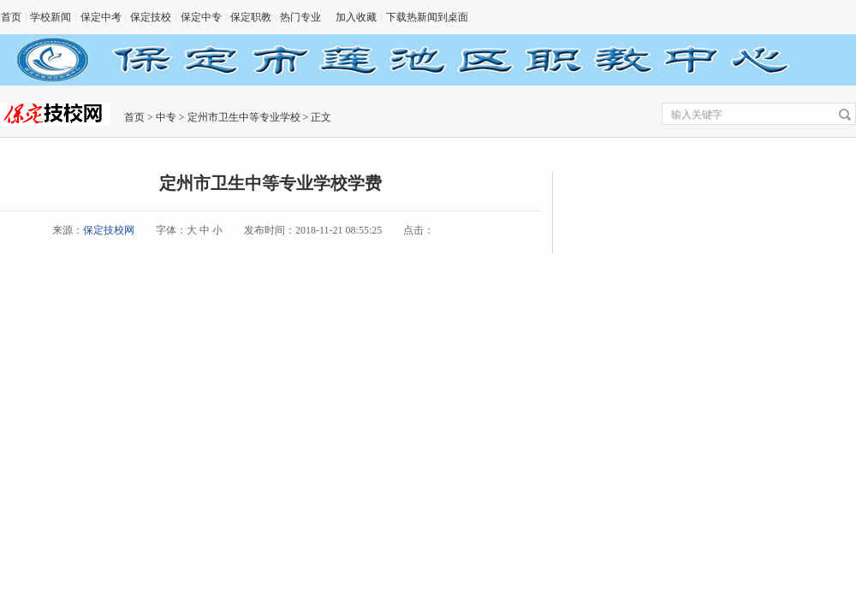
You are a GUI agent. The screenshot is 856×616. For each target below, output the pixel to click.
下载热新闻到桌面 (427, 17)
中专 (166, 117)
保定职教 (251, 17)
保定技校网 (109, 230)
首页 (11, 17)
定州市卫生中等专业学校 (244, 117)
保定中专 (201, 17)
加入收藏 (356, 17)
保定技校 (151, 17)
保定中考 (101, 17)
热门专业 (300, 17)
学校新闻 (51, 17)
